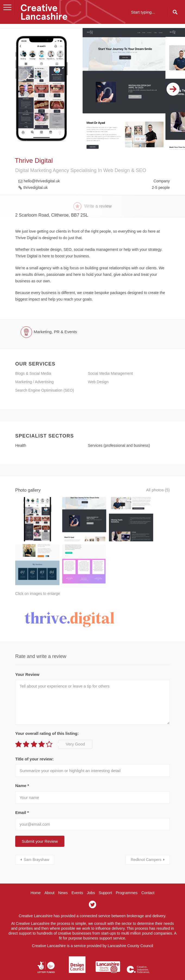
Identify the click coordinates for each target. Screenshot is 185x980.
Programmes (127, 878)
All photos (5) (157, 490)
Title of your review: (34, 744)
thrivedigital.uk (36, 188)
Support (105, 878)
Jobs (91, 878)
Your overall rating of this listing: (47, 718)
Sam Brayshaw (36, 844)
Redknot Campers (146, 844)
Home (35, 878)
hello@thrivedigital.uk (42, 181)
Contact (148, 878)
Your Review (27, 659)
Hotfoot (101, 972)
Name (22, 771)
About (50, 878)
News (63, 878)
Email (22, 797)
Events (77, 878)
